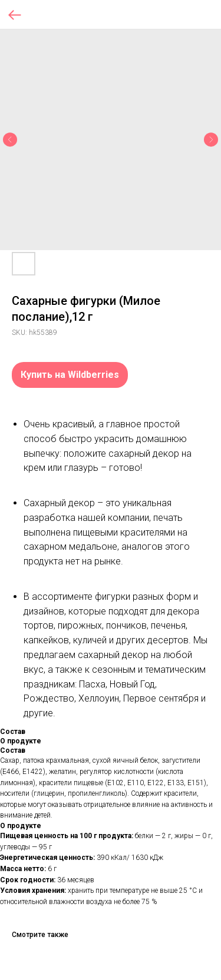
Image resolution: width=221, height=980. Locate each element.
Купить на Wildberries (70, 375)
